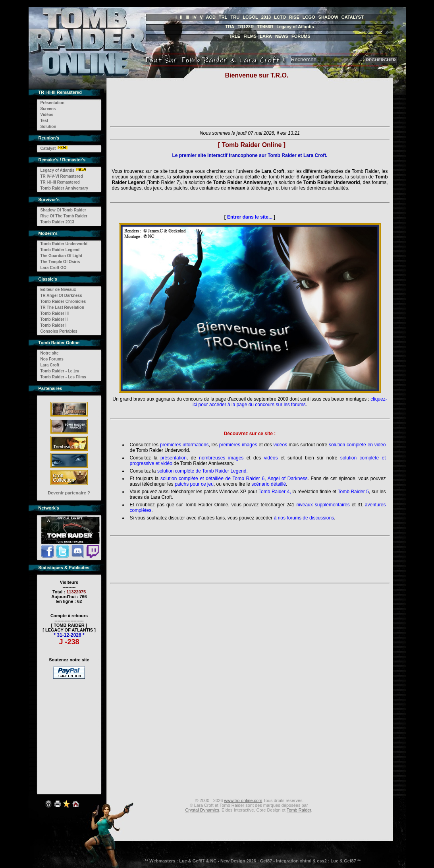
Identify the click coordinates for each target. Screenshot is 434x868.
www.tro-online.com (243, 800)
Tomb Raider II (54, 319)
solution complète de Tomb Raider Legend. (203, 471)
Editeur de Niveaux (58, 290)
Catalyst (48, 148)
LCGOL (250, 17)
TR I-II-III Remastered (60, 182)
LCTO (280, 17)
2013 (266, 17)
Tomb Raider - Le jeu (60, 371)
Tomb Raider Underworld (64, 244)
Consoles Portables (59, 331)
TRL (223, 17)
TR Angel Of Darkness (61, 295)
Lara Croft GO (54, 268)
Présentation (53, 103)
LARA (266, 36)
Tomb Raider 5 (354, 492)
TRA (230, 27)
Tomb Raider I (54, 325)
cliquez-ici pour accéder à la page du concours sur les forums (290, 402)
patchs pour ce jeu (194, 484)
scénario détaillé (269, 484)
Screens (48, 109)
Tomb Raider (299, 810)
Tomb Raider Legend (60, 250)
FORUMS (301, 36)
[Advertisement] (69, 731)
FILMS (250, 36)
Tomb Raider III (55, 313)
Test (44, 121)
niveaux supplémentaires (323, 505)
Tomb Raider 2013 (57, 222)
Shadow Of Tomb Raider (63, 210)
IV (195, 17)
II (181, 17)
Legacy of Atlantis (295, 27)
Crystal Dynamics (202, 810)
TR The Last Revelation (63, 307)
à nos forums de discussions (304, 518)
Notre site (50, 353)
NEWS (282, 36)
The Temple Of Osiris (60, 262)
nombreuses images (221, 458)
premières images (238, 445)
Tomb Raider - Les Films (63, 377)
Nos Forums (52, 359)
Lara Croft (50, 365)
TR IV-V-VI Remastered (62, 176)
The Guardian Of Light (62, 256)
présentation (174, 458)
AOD (211, 17)
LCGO (309, 17)
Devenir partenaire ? (69, 493)
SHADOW (328, 17)
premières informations (184, 445)
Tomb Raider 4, (275, 492)
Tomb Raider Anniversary (65, 188)
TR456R (265, 27)
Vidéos (47, 115)
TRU (235, 17)
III (187, 17)
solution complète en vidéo (357, 445)
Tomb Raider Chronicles (63, 301)
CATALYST (353, 17)
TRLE (234, 36)
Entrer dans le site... (250, 217)
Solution (48, 127)
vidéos (281, 445)
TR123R (246, 27)
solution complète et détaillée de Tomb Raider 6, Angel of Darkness (234, 479)
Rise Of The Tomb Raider (64, 216)
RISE (294, 17)
